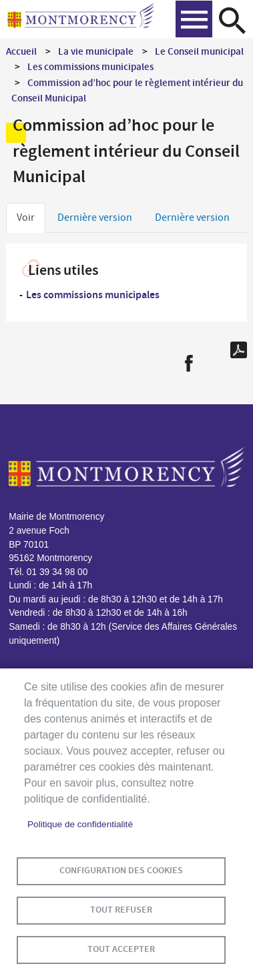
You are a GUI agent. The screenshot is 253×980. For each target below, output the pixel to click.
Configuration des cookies (121, 870)
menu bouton (194, 19)
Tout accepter (121, 949)
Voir (26, 217)
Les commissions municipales (90, 67)
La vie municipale (96, 51)
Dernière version (95, 217)
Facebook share (189, 363)
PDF (239, 350)
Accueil (21, 51)
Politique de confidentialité (80, 824)
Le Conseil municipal (199, 51)
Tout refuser (121, 910)
